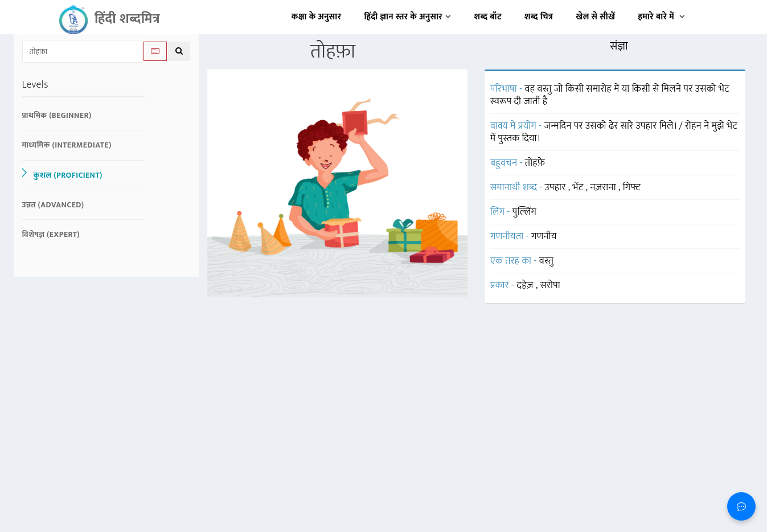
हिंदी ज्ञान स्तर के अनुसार (408, 17)
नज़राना (604, 187)
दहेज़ (526, 285)
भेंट (579, 187)
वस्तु (546, 261)
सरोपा (551, 285)
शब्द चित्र (539, 17)
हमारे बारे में (661, 17)
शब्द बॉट (488, 17)
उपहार (557, 187)
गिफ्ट (632, 187)
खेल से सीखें (595, 17)
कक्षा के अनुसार (317, 17)
